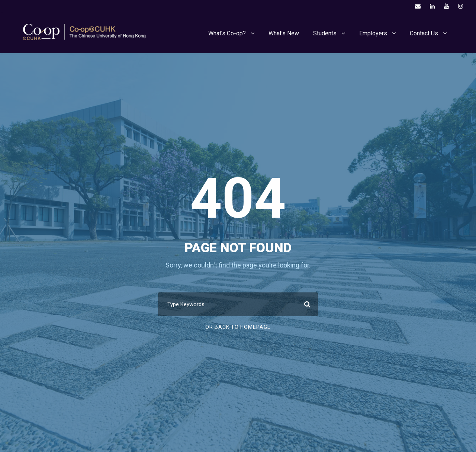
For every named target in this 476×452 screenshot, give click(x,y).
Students (325, 33)
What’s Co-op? (227, 33)
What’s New (284, 33)
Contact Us (424, 33)
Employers (373, 33)
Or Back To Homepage (238, 327)
